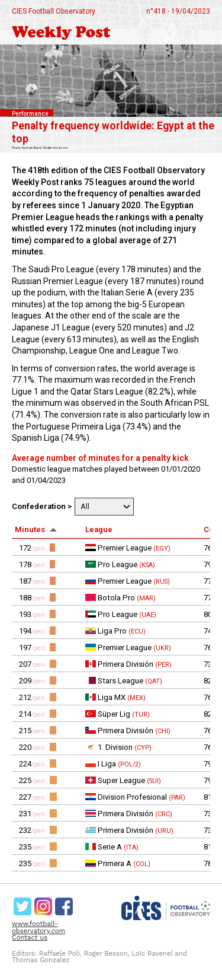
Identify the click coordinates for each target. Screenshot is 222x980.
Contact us (30, 938)
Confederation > (42, 506)
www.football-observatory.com (38, 927)
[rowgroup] (111, 705)
